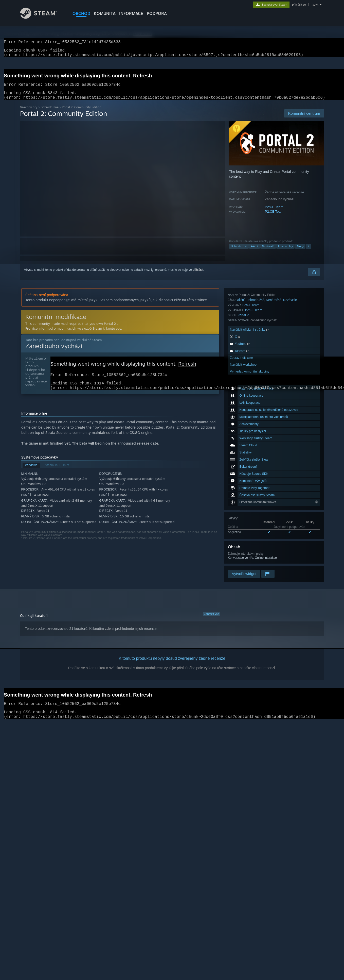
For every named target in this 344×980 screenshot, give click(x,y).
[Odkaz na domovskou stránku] (42, 17)
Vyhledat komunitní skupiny (250, 562)
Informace (131, 13)
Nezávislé (268, 252)
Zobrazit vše (212, 620)
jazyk (315, 5)
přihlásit (198, 276)
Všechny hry (29, 113)
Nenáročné (274, 490)
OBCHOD (81, 13)
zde (119, 334)
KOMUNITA (105, 13)
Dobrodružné (50, 113)
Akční (255, 252)
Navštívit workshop (243, 555)
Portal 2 (243, 506)
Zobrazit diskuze (241, 548)
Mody (300, 252)
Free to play (285, 252)
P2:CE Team (274, 213)
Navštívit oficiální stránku (250, 520)
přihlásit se (299, 5)
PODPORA (157, 13)
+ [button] (309, 252)
